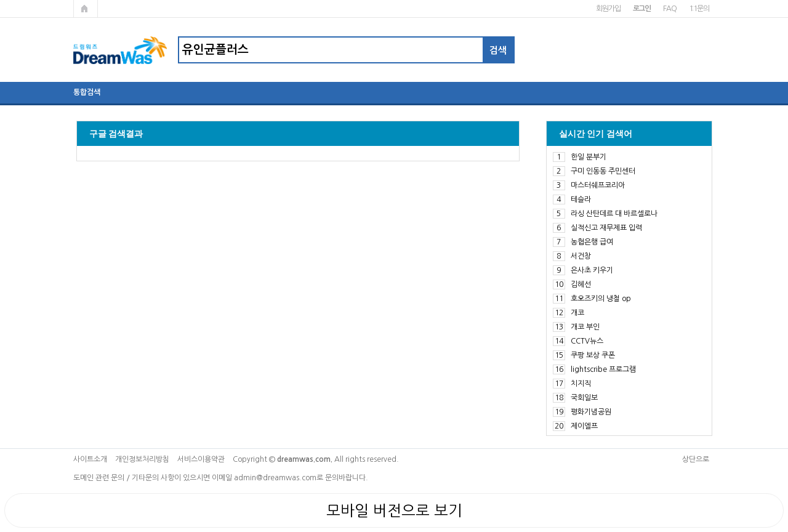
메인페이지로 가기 (86, 9)
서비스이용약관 (201, 459)
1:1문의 (699, 9)
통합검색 (87, 92)
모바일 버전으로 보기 (394, 510)
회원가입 (608, 9)
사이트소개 (90, 459)
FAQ (669, 9)
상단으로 (696, 459)
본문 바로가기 (0, 0)
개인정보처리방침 (142, 459)
